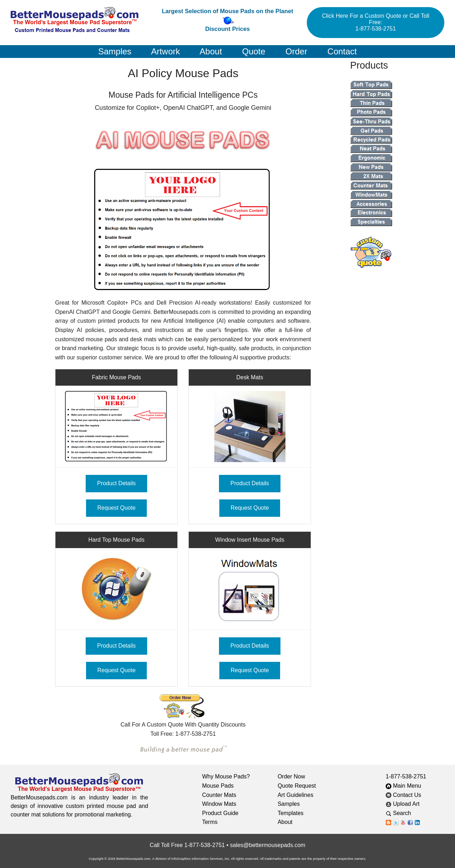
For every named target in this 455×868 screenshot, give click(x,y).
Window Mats (219, 804)
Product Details (116, 483)
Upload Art (403, 804)
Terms (210, 822)
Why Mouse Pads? (226, 776)
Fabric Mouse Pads (117, 377)
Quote (254, 51)
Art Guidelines (296, 795)
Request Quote (117, 508)
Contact (342, 51)
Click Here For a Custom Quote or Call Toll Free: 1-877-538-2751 (376, 22)
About (211, 51)
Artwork (165, 51)
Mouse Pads (218, 786)
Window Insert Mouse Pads (250, 540)
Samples (115, 51)
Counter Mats (219, 795)
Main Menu (403, 786)
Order (296, 51)
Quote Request (297, 786)
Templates (291, 813)
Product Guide (220, 813)
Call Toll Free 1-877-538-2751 (187, 845)
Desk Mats (250, 377)
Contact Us (403, 795)
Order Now (291, 776)
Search (404, 813)
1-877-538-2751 (406, 776)
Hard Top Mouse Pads (116, 540)
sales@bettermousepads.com (268, 845)
